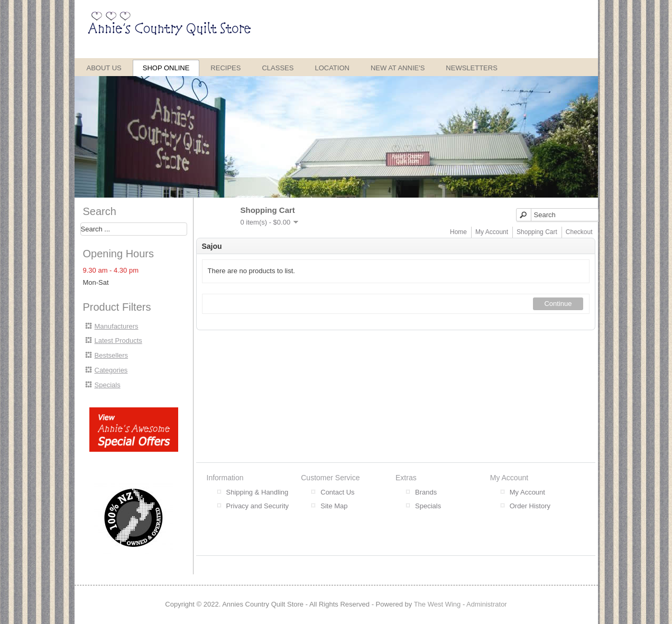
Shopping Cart (537, 232)
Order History (530, 506)
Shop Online (166, 68)
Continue (558, 304)
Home (458, 232)
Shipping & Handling (257, 492)
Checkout (579, 232)
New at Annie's (398, 68)
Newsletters (472, 68)
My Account (492, 232)
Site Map (334, 506)
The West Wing (438, 604)
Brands (426, 492)
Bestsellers (112, 355)
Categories (111, 370)
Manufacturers (117, 326)
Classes (278, 68)
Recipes (225, 68)
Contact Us (337, 492)
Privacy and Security (258, 506)
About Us (104, 68)
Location (332, 68)
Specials (108, 385)
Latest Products (118, 341)
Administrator (487, 604)
